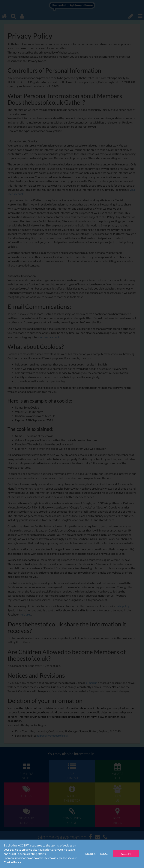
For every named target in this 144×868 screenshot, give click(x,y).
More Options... (97, 854)
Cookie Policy (12, 862)
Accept (126, 854)
